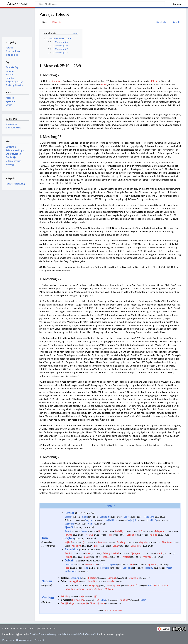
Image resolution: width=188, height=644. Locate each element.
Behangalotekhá (111, 553)
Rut (97, 600)
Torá (45, 538)
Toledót (69, 520)
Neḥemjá (83, 603)
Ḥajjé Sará (149, 517)
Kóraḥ (159, 553)
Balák (87, 557)
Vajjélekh (127, 568)
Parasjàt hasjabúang (15, 184)
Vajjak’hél (131, 535)
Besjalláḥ (119, 531)
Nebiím (47, 581)
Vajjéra (127, 517)
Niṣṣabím (105, 568)
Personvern (8, 640)
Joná (150, 585)
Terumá (68, 535)
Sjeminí (101, 542)
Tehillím (65, 596)
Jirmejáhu (92, 581)
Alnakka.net (18, 4)
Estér (143, 600)
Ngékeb (113, 564)
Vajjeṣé (89, 520)
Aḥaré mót (167, 542)
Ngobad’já (133, 585)
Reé (132, 564)
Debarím (70, 560)
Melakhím (133, 578)
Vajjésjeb (132, 520)
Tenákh (110, 506)
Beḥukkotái (136, 546)
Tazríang (121, 542)
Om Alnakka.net (24, 640)
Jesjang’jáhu (74, 581)
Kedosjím (76, 546)
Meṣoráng (144, 542)
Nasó (88, 553)
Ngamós (117, 585)
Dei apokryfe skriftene (113, 610)
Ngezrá (74, 603)
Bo (100, 531)
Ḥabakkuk (70, 589)
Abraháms (57, 81)
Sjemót (69, 527)
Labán (104, 85)
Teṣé (67, 568)
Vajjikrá (69, 538)
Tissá (110, 535)
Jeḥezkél (111, 581)
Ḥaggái (89, 589)
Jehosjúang (75, 578)
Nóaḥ (85, 517)
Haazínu (149, 568)
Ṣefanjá (80, 589)
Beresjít (69, 513)
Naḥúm (165, 585)
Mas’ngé (147, 557)
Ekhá (103, 600)
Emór (97, 546)
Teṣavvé (89, 535)
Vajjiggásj (69, 524)
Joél (109, 585)
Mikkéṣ (153, 520)
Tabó (86, 568)
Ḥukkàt (68, 557)
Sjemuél (112, 578)
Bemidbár (69, 553)
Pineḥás (106, 557)
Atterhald (39, 640)
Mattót (126, 557)
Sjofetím (152, 564)
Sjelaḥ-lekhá (137, 553)
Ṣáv (85, 542)
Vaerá (84, 531)
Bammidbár (72, 549)
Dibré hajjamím (97, 603)
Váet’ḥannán (90, 564)
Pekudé (153, 535)
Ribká (154, 81)
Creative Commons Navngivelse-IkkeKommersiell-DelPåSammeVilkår (64, 634)
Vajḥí (91, 524)
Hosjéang (94, 585)
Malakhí (109, 589)
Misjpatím (160, 531)
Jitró (140, 531)
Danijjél (65, 603)
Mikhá (157, 585)
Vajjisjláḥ (110, 520)
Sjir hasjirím (78, 600)
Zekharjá (99, 589)
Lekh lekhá (105, 517)
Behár (116, 546)
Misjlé (81, 596)
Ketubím (48, 598)
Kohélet (124, 600)
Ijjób (96, 596)
